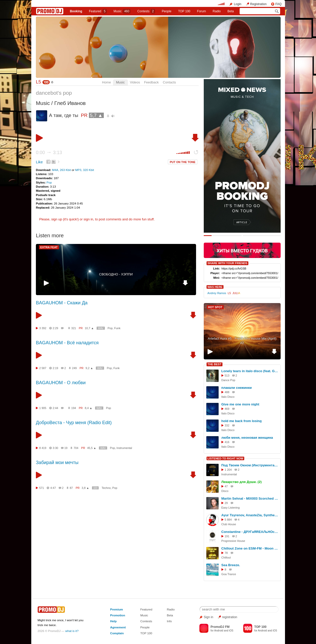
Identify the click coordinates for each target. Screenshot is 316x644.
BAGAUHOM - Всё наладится (67, 343)
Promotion (118, 615)
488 (227, 392)
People (166, 11)
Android (219, 631)
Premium (117, 609)
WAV (101, 328)
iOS (231, 631)
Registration (258, 4)
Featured (98, 11)
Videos (135, 82)
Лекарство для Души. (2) (242, 482)
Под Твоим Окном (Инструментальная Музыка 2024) (250, 465)
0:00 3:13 (49, 153)
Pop (49, 182)
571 (42, 488)
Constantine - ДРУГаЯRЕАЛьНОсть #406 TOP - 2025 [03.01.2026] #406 (250, 532)
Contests (146, 621)
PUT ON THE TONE (182, 162)
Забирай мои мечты (57, 463)
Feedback (151, 82)
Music (122, 11)
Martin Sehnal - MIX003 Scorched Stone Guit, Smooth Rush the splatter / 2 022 (250, 498)
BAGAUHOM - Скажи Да (62, 303)
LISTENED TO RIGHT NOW (226, 458)
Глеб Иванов (70, 103)
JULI (236, 293)
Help (113, 621)
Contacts (169, 82)
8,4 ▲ (89, 408)
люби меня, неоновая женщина (247, 438)
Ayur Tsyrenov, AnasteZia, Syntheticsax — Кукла (250, 515)
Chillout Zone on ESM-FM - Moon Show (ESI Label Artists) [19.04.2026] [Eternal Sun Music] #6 (250, 548)
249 (74, 368)
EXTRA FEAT (49, 247)
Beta (231, 11)
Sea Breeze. (231, 565)
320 (95, 488)
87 (71, 488)
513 (227, 375)
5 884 (228, 520)
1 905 (43, 408)
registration (230, 617)
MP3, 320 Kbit (84, 170)
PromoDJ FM (220, 627)
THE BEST (215, 364)
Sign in (208, 617)
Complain (117, 633)
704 (76, 448)
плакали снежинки (237, 388)
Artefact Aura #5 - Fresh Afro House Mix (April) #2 (242, 341)
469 (227, 409)
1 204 (228, 470)
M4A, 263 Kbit (62, 170)
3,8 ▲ (85, 488)
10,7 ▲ (89, 328)
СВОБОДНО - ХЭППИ (116, 274)
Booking (76, 11)
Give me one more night (240, 404)
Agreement (118, 627)
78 (226, 553)
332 (227, 425)
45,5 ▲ (92, 448)
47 (226, 486)
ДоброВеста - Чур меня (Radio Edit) (74, 423)
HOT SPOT (215, 307)
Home (106, 82)
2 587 (43, 368)
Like (39, 162)
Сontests (146, 11)
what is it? (72, 631)
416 (227, 442)
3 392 (43, 328)
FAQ (278, 4)
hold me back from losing (242, 421)
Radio (217, 11)
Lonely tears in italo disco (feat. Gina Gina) (250, 371)
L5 (38, 82)
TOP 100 (184, 11)
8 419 (43, 448)
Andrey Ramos (217, 293)
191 (227, 536)
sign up (57, 219)
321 (74, 328)
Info (169, 621)
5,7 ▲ (96, 115)
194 (74, 408)
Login (237, 4)
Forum (202, 11)
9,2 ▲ (89, 368)
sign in (88, 219)
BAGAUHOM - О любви (61, 383)
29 (226, 503)
